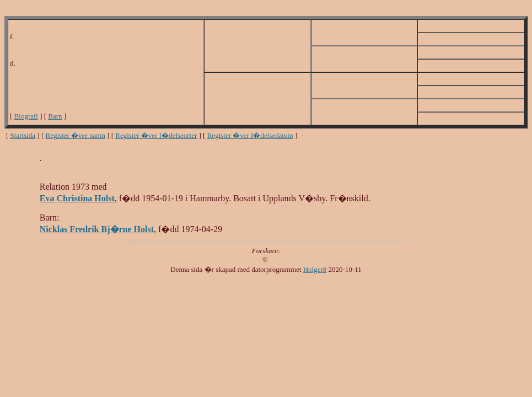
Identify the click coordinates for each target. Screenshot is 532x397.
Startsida (23, 135)
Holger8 (315, 269)
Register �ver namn (76, 135)
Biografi (26, 116)
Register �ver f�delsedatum (250, 135)
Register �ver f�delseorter (156, 135)
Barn (55, 116)
